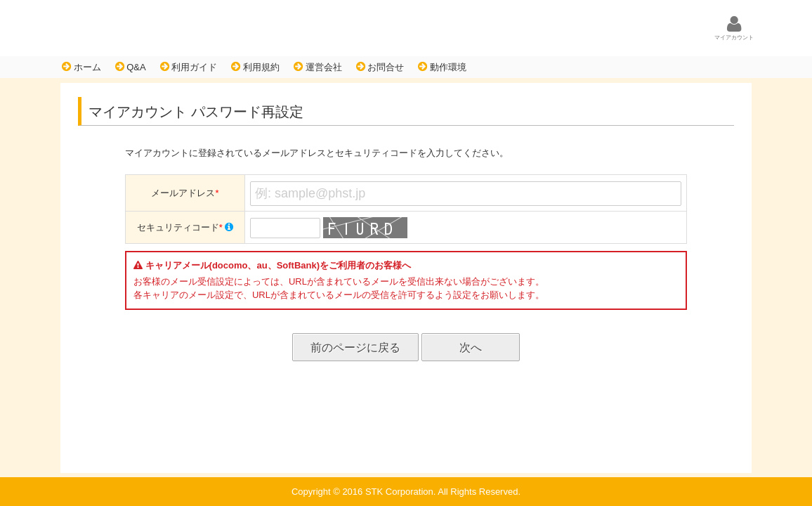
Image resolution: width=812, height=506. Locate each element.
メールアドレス (185, 193)
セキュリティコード (185, 227)
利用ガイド (189, 67)
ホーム (81, 67)
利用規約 (255, 67)
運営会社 (318, 67)
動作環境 (442, 67)
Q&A (131, 67)
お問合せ (380, 67)
